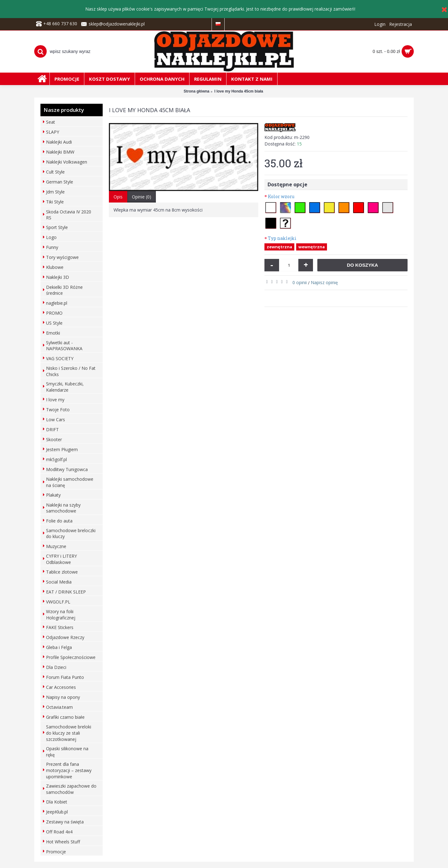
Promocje (56, 852)
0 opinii (300, 282)
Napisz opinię (324, 282)
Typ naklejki (282, 238)
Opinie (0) (142, 197)
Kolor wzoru (281, 196)
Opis (118, 197)
